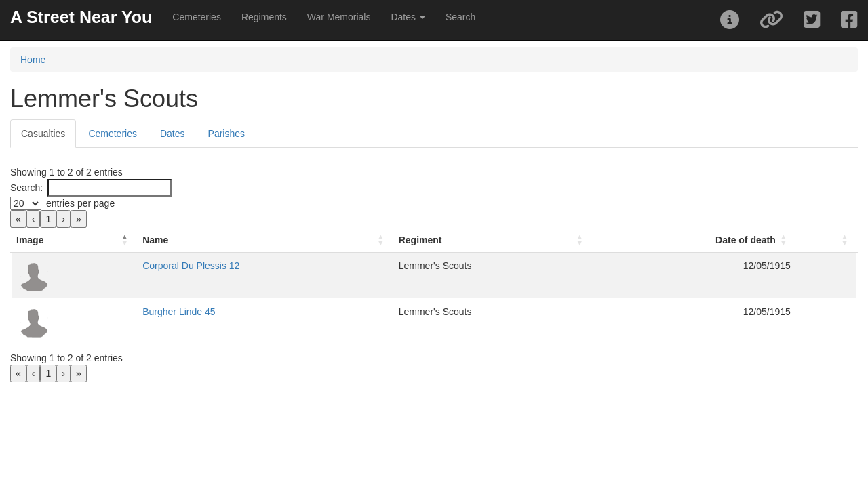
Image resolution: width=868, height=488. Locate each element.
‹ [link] (34, 219)
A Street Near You (81, 17)
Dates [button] (408, 17)
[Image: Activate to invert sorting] (98, 240)
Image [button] (30, 240)
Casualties (43, 134)
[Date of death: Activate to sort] (677, 240)
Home (33, 60)
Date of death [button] (723, 240)
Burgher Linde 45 (227, 312)
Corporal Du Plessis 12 (239, 266)
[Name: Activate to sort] (270, 240)
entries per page (80, 203)
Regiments (264, 17)
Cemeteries (197, 17)
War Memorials (339, 17)
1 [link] (48, 219)
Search (460, 17)
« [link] (18, 219)
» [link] (79, 219)
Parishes (226, 134)
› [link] (63, 219)
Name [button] (203, 240)
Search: (26, 188)
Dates (173, 134)
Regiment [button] (382, 240)
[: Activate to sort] (815, 240)
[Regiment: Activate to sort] (468, 240)
